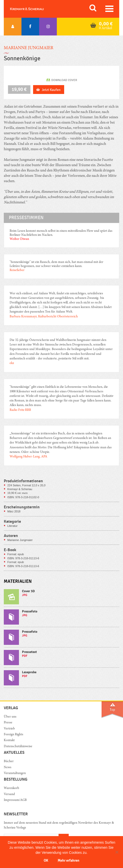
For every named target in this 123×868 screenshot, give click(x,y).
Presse (8, 723)
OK (46, 861)
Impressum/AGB (15, 800)
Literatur (12, 526)
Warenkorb (11, 788)
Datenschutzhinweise (18, 747)
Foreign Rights (14, 735)
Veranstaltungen (15, 773)
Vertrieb (9, 729)
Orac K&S (33, 9)
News (8, 768)
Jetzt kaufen (51, 90)
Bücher (9, 761)
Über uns (10, 717)
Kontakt (9, 740)
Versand (9, 794)
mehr (62, 598)
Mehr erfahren (68, 861)
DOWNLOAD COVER (64, 80)
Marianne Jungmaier (29, 48)
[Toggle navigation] (109, 9)
